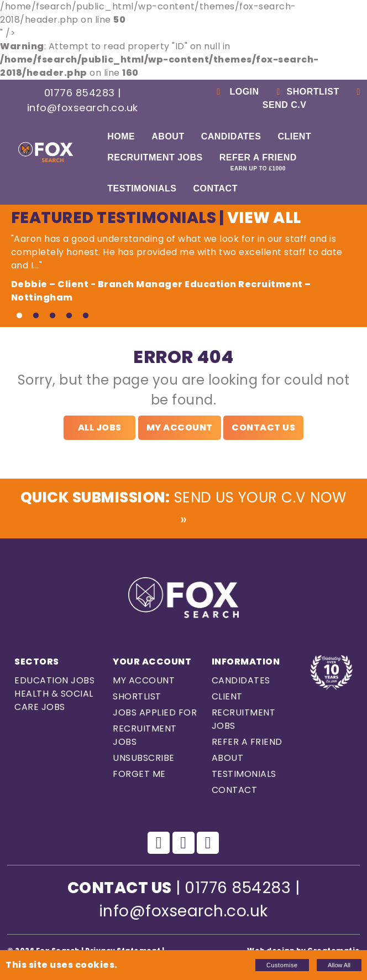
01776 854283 (80, 93)
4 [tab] (69, 316)
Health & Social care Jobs (54, 704)
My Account (180, 427)
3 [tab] (53, 316)
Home (121, 136)
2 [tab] (36, 316)
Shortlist (306, 92)
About (168, 136)
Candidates (231, 136)
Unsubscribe (144, 761)
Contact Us (263, 427)
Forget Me (139, 777)
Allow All (339, 965)
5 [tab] (86, 316)
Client (294, 136)
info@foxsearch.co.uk (83, 108)
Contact (215, 188)
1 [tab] (19, 316)
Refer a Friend (258, 162)
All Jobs (100, 427)
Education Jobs (54, 684)
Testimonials (142, 188)
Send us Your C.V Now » (183, 510)
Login (236, 92)
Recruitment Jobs (155, 157)
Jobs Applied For (155, 716)
